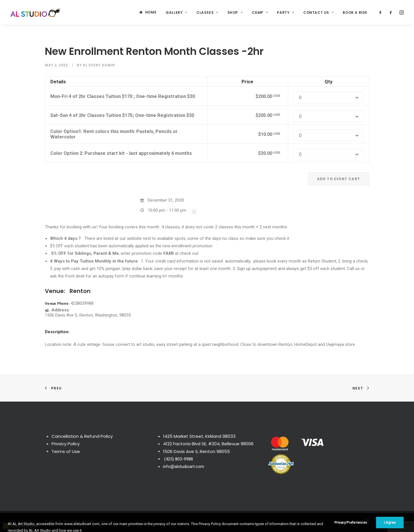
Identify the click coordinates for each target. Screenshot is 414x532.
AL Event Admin (99, 65)
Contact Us (318, 12)
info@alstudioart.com (184, 467)
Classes (207, 12)
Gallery (176, 12)
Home (151, 12)
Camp (260, 12)
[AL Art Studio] (35, 12)
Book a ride (355, 12)
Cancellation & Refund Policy (82, 436)
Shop (235, 12)
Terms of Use (66, 451)
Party (285, 12)
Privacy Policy (66, 444)
